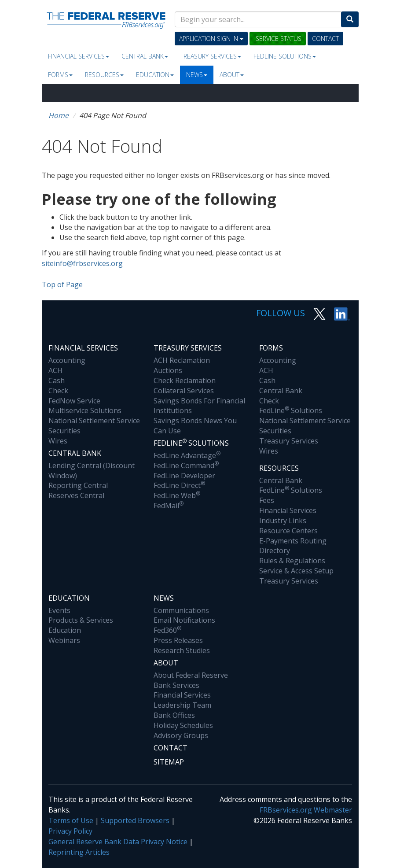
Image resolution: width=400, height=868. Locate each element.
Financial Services (79, 56)
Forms (60, 75)
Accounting (67, 360)
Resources (104, 75)
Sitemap (169, 762)
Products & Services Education (81, 625)
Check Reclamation (185, 380)
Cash (57, 380)
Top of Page (62, 284)
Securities (64, 431)
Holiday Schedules (183, 725)
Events (59, 610)
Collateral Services (184, 391)
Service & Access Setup (296, 571)
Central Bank (145, 56)
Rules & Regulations (292, 561)
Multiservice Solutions (85, 410)
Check (58, 391)
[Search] (350, 19)
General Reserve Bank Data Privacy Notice (118, 842)
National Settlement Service (94, 421)
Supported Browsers (135, 820)
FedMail (169, 506)
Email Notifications (184, 620)
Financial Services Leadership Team (182, 700)
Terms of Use (71, 820)
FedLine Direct (179, 485)
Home (59, 115)
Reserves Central (76, 495)
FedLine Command (186, 465)
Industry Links (283, 521)
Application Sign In (211, 39)
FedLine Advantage (187, 455)
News (197, 75)
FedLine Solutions (291, 410)
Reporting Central (78, 485)
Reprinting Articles (79, 852)
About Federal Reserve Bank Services (191, 680)
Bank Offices (174, 715)
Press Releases (178, 640)
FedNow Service (74, 401)
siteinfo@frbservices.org (82, 263)
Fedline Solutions (285, 56)
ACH (55, 370)
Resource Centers (288, 531)
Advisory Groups (181, 735)
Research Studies (182, 650)
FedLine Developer (184, 476)
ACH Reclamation (182, 360)
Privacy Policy (70, 831)
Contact (325, 39)
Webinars (64, 640)
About (232, 75)
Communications (181, 610)
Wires (58, 441)
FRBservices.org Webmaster (306, 810)
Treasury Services (211, 56)
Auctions (168, 370)
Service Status (278, 39)
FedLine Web (177, 495)
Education (155, 75)
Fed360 (167, 630)
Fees (267, 500)
